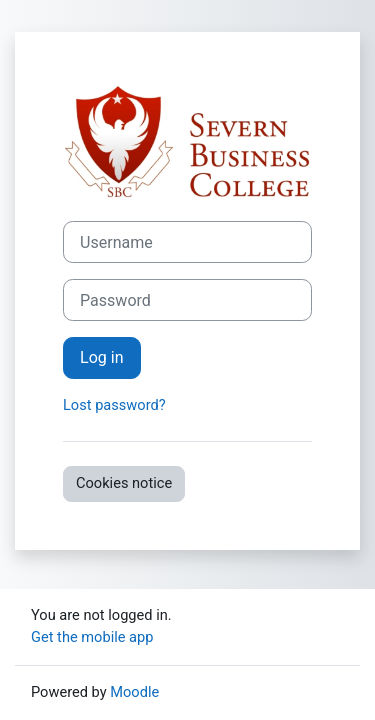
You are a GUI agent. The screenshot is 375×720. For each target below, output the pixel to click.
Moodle (134, 692)
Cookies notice (124, 483)
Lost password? (114, 405)
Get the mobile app (92, 637)
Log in (102, 357)
